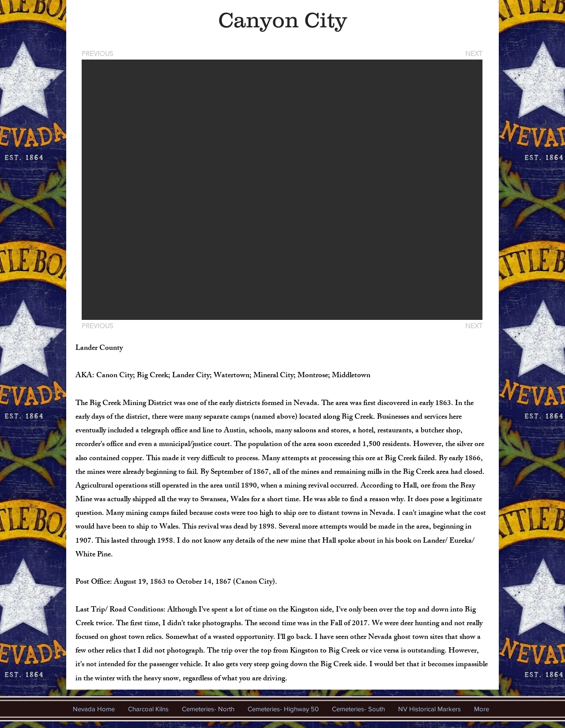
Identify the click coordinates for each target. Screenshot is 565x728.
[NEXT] (473, 54)
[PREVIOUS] (99, 54)
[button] (282, 190)
